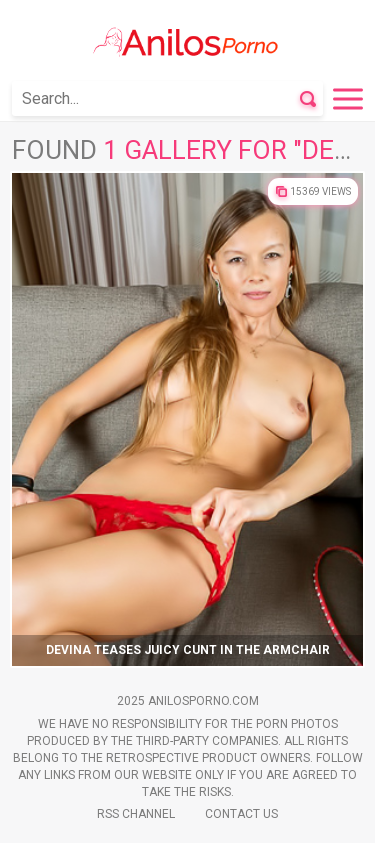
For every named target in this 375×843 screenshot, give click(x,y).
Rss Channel (136, 814)
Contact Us (241, 814)
